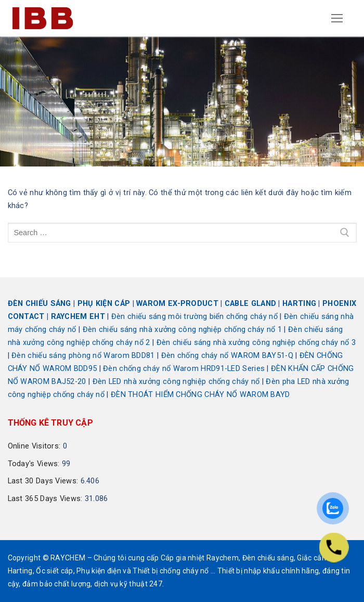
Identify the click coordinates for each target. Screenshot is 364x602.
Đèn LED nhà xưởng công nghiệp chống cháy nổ (176, 382)
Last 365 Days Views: (46, 499)
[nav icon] (337, 18)
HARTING (299, 304)
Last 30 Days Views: (44, 481)
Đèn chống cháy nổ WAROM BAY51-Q (227, 356)
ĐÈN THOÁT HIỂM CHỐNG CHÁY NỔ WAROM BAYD (200, 395)
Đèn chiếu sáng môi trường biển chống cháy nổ (194, 317)
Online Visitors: (35, 446)
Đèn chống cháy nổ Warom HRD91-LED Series (184, 369)
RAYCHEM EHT (78, 317)
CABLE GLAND (250, 304)
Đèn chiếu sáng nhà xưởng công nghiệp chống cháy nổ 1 (183, 330)
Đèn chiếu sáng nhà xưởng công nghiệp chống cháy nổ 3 (256, 343)
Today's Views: (35, 464)
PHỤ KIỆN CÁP (104, 304)
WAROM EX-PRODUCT (177, 304)
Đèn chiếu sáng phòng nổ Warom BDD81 (83, 356)
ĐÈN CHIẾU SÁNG (40, 304)
